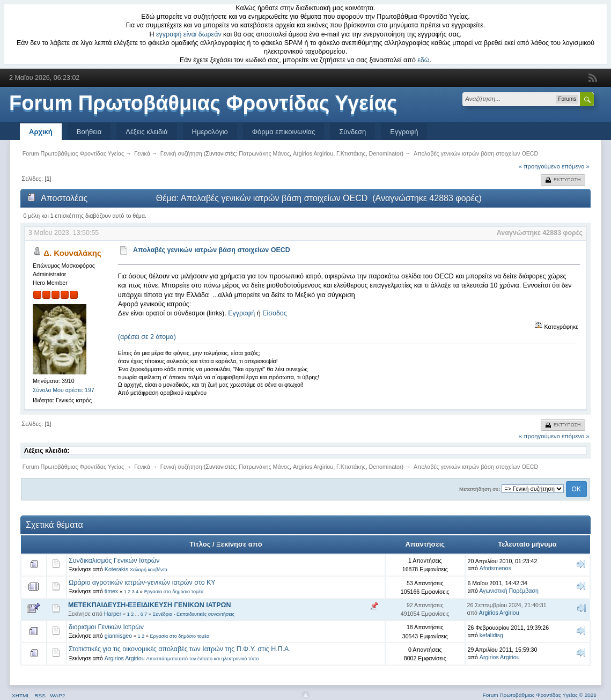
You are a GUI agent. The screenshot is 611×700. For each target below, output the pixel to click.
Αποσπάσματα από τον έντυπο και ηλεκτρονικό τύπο (203, 659)
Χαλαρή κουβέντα (149, 570)
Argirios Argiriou (313, 153)
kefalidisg (491, 635)
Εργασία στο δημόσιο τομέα (174, 592)
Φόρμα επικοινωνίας (284, 132)
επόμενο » (576, 166)
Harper (113, 614)
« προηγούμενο (539, 166)
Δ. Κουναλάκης (72, 253)
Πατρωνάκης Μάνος (264, 153)
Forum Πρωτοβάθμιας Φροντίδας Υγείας (203, 103)
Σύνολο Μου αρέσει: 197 (64, 390)
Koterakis (116, 569)
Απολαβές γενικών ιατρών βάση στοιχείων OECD (212, 250)
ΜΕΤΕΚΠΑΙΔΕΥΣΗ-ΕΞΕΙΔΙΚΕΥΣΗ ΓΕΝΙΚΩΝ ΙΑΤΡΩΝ (150, 605)
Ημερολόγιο (210, 132)
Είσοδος (275, 313)
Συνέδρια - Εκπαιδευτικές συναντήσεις (194, 614)
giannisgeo (118, 636)
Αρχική (41, 132)
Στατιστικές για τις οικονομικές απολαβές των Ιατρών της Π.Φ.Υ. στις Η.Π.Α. (180, 649)
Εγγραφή (404, 132)
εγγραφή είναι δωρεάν (189, 34)
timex (111, 591)
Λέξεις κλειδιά (146, 132)
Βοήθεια (89, 132)
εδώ (423, 60)
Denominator (385, 153)
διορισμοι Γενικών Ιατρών (106, 627)
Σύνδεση (352, 132)
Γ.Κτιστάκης (351, 153)
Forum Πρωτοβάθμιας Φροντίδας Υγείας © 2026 (540, 695)
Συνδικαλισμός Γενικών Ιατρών (114, 561)
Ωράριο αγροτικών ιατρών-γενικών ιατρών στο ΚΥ (142, 583)
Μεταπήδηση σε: (480, 489)
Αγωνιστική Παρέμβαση (509, 591)
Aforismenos (495, 568)
